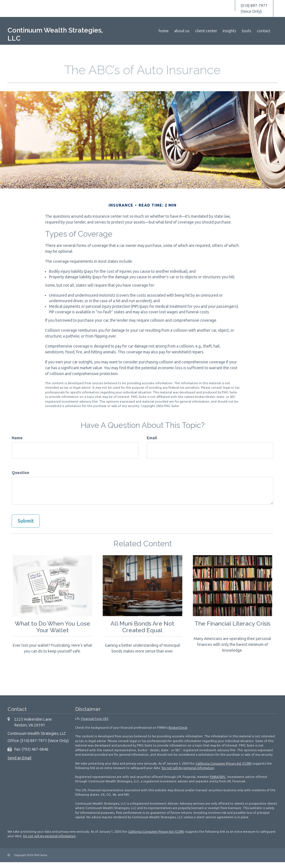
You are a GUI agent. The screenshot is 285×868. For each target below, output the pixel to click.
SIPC (223, 783)
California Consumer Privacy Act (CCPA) (224, 769)
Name (17, 438)
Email (152, 438)
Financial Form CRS (95, 725)
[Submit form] (26, 521)
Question (20, 473)
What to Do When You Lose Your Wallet (52, 627)
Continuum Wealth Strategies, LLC (55, 34)
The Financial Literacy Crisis (233, 627)
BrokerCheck (178, 733)
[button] (185, 31)
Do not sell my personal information (188, 774)
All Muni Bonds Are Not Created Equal (142, 627)
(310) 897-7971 (254, 6)
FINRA (214, 783)
